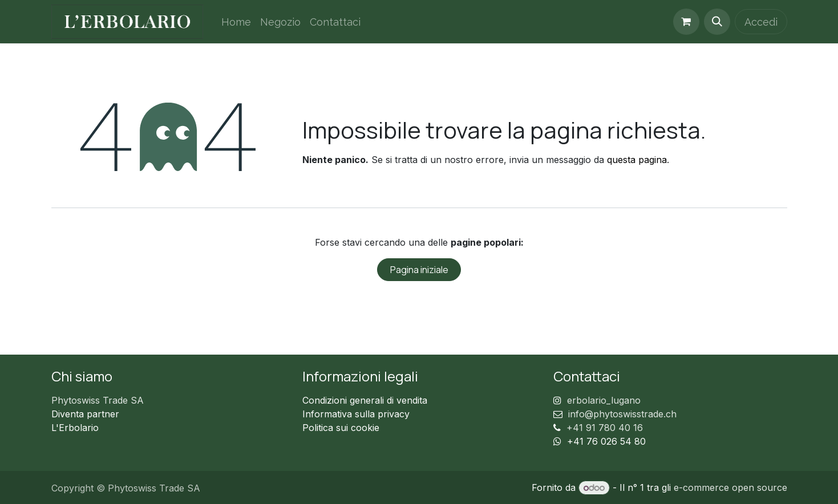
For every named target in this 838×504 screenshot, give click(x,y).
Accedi (761, 22)
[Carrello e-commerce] (686, 22)
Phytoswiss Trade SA (98, 400)
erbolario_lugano (604, 400)
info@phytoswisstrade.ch (622, 414)
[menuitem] (236, 22)
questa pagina (637, 160)
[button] (717, 22)
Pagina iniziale (419, 270)
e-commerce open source (730, 487)
